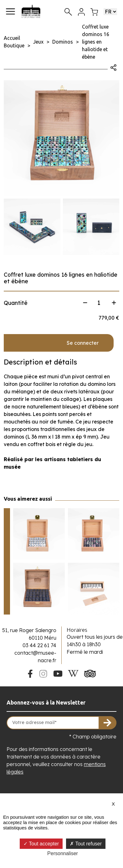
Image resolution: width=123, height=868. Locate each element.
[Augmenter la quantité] (114, 303)
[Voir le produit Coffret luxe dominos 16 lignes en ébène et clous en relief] (39, 589)
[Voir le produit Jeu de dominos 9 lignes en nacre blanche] (39, 534)
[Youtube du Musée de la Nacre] (58, 673)
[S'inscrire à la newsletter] (108, 723)
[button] (10, 11)
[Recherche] (68, 12)
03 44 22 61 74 (39, 645)
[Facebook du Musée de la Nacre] (30, 673)
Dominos (63, 42)
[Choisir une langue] (110, 12)
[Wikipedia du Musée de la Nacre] (73, 673)
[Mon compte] (81, 11)
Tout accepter (41, 844)
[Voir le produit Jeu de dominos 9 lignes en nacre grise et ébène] (94, 534)
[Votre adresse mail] (62, 723)
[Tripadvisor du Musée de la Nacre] (90, 673)
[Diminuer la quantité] (85, 303)
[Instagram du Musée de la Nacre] (43, 673)
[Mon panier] (94, 11)
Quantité (16, 303)
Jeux (38, 42)
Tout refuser (86, 844)
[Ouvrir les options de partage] (113, 67)
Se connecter (83, 343)
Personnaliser (63, 853)
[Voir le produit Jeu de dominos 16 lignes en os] (94, 589)
